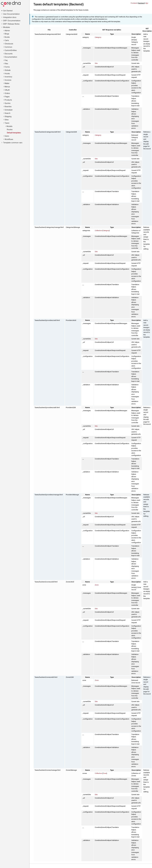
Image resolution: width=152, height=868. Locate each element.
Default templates (14, 133)
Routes (10, 130)
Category (98, 37)
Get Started (8, 11)
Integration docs (10, 17)
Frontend (134, 3)
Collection (98, 230)
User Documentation (11, 14)
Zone (97, 585)
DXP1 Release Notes (11, 24)
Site (96, 63)
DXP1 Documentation (12, 21)
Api (147, 3)
